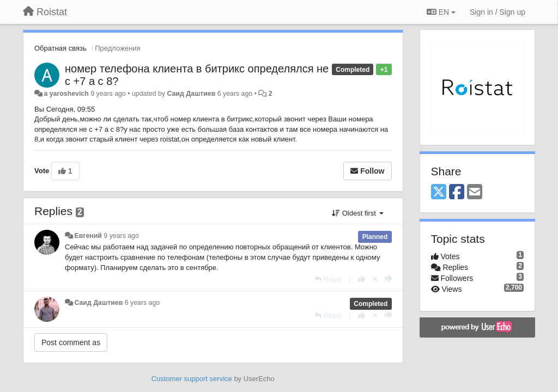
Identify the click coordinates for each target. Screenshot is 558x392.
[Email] (475, 192)
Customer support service (192, 379)
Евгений (88, 236)
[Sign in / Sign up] (498, 12)
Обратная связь (60, 48)
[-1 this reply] (388, 279)
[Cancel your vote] (375, 279)
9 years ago (121, 236)
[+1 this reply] (362, 279)
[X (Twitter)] (439, 192)
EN (441, 12)
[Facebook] (457, 192)
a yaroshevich (66, 94)
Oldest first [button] (357, 213)
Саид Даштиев (191, 94)
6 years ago (142, 303)
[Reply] (328, 279)
